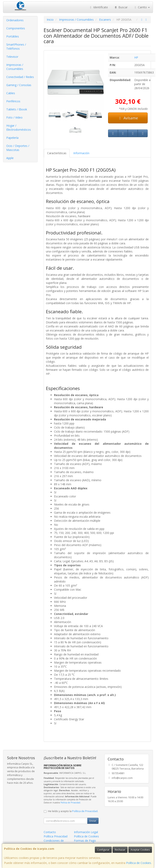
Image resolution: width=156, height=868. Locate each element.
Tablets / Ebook (17, 109)
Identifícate (99, 7)
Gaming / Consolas (19, 85)
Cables (11, 93)
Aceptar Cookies (140, 850)
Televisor (12, 57)
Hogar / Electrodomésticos (19, 128)
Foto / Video (14, 117)
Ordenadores (15, 20)
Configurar (103, 850)
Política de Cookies (139, 863)
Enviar (93, 821)
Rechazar (120, 850)
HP (136, 57)
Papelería (12, 138)
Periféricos (13, 101)
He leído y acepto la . (73, 811)
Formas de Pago (85, 841)
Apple (10, 158)
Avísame (128, 118)
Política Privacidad (56, 836)
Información (81, 153)
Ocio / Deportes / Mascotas (18, 148)
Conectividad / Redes (20, 77)
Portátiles (13, 36)
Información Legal (86, 832)
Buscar (121, 7)
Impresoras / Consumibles (15, 67)
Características (57, 153)
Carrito (142, 7)
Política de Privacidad (70, 803)
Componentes (16, 28)
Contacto (50, 832)
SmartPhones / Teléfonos (16, 46)
